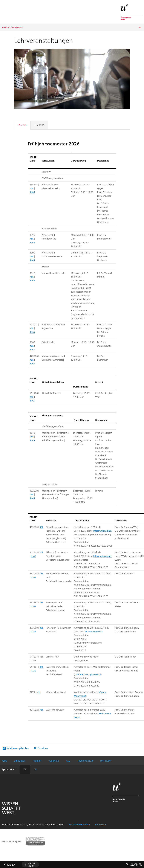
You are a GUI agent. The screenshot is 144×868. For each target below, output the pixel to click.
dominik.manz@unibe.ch (88, 674)
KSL (32, 188)
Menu (11, 864)
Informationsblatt (102, 531)
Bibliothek (20, 761)
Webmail (54, 761)
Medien (37, 761)
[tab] (23, 125)
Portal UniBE (32, 865)
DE (25, 769)
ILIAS (32, 192)
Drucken (43, 748)
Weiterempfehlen (18, 748)
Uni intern (106, 761)
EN (35, 769)
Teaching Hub (85, 761)
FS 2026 (22, 125)
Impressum (101, 824)
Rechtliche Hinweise (79, 824)
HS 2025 (40, 125)
